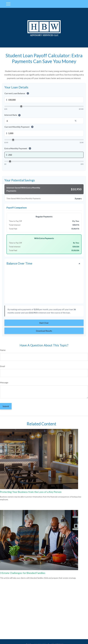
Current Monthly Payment (19, 127)
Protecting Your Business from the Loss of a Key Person (31, 492)
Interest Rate (12, 115)
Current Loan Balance (17, 93)
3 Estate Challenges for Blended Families (23, 573)
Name (3, 350)
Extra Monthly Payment (18, 148)
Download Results (44, 331)
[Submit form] (6, 406)
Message (4, 382)
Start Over (44, 323)
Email (2, 366)
